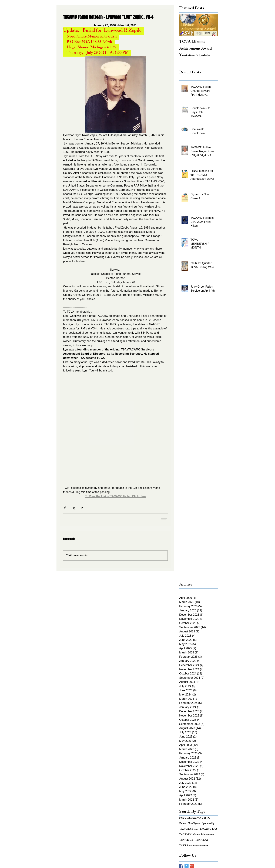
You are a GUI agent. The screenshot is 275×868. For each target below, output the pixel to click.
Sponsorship (208, 824)
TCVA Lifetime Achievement (194, 846)
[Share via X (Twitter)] (73, 508)
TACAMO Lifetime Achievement (197, 835)
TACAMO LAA (208, 829)
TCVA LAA (202, 840)
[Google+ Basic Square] (192, 866)
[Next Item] (212, 25)
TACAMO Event (188, 829)
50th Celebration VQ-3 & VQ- (195, 818)
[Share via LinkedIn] (82, 508)
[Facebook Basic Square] (181, 866)
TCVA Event (186, 840)
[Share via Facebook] (65, 508)
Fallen (182, 824)
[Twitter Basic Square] (187, 866)
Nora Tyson (194, 824)
